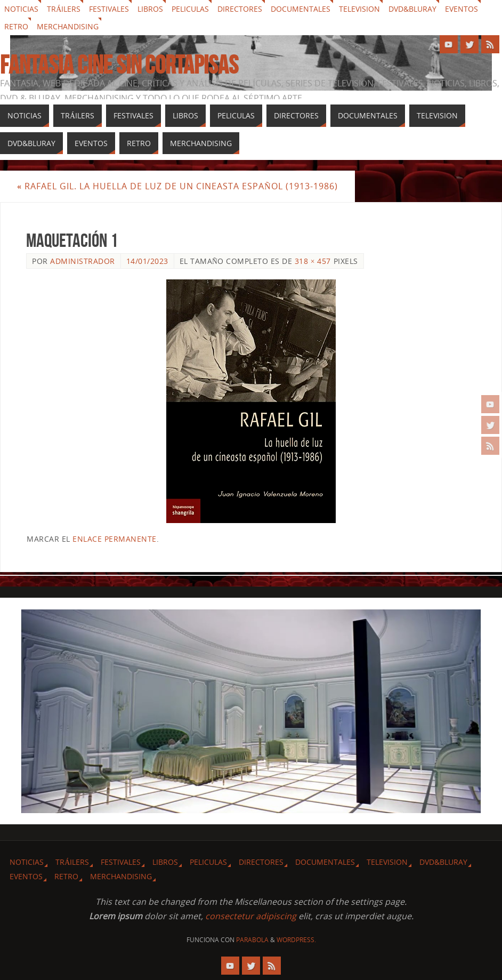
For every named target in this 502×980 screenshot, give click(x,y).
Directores (240, 9)
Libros (150, 9)
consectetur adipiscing (251, 916)
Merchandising (68, 26)
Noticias (21, 9)
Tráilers (64, 9)
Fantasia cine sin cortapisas (119, 65)
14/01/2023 (147, 261)
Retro (16, 26)
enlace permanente (115, 539)
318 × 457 (313, 261)
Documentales (301, 9)
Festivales (109, 9)
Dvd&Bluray (412, 9)
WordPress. (296, 940)
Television (359, 9)
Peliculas (190, 9)
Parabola (252, 940)
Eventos (461, 9)
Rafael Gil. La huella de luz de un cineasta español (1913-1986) (177, 186)
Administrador (83, 261)
